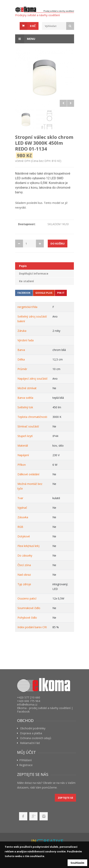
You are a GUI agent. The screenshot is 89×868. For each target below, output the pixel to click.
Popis (23, 266)
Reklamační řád (30, 743)
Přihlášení (25, 760)
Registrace (26, 765)
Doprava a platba (31, 733)
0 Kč (33, 26)
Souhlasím (77, 863)
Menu (25, 39)
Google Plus (44, 293)
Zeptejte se (65, 798)
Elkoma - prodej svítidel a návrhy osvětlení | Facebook (45, 710)
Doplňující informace (34, 273)
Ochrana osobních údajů (36, 738)
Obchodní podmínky (33, 728)
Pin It (61, 293)
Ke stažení (26, 281)
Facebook (24, 293)
